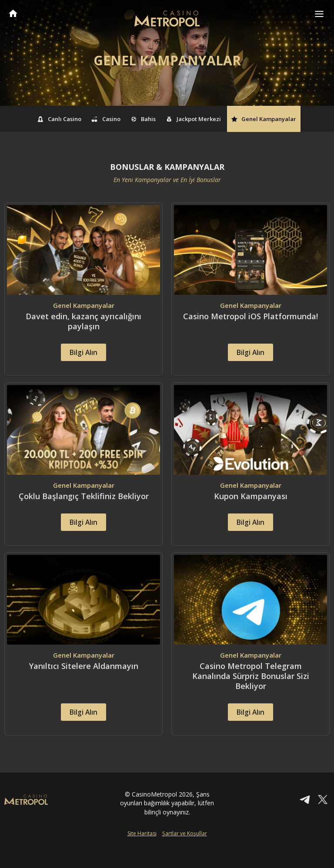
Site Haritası (142, 854)
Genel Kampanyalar (264, 119)
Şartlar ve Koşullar (185, 854)
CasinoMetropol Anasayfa (13, 13)
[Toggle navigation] (319, 14)
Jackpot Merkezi (194, 119)
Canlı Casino (60, 119)
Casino (106, 119)
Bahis (144, 119)
